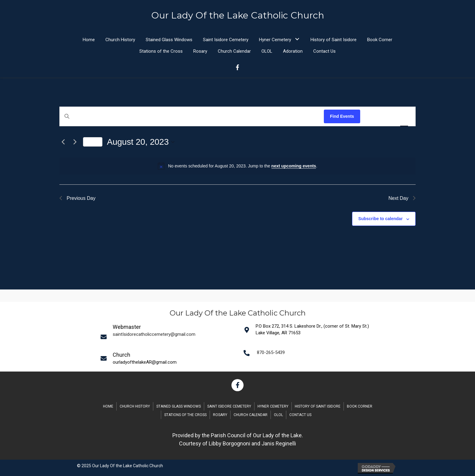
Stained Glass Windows (179, 406)
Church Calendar (251, 415)
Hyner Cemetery (273, 406)
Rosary (220, 415)
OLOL (278, 415)
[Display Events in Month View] (387, 116)
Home (108, 406)
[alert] (237, 166)
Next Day (402, 198)
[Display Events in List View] (371, 116)
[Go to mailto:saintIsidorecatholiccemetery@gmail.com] (168, 337)
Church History (135, 406)
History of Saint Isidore (318, 406)
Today (93, 142)
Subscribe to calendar (380, 219)
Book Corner (360, 406)
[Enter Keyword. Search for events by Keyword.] (192, 116)
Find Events (342, 116)
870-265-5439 (271, 352)
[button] (297, 39)
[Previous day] (63, 142)
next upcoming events (294, 166)
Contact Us (300, 415)
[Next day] (75, 142)
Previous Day (77, 198)
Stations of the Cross (185, 415)
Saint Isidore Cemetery (229, 406)
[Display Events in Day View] (404, 116)
